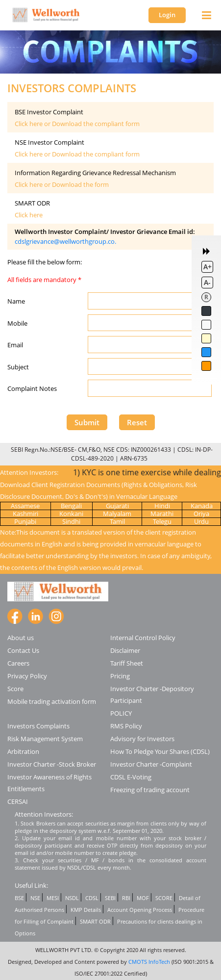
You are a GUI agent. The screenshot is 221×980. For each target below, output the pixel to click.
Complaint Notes (32, 388)
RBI (126, 898)
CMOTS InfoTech (149, 962)
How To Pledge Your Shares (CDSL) (160, 751)
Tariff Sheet (127, 663)
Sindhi (71, 521)
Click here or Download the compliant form (77, 124)
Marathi (162, 514)
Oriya (201, 514)
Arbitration (23, 751)
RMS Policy (126, 726)
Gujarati (117, 506)
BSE (19, 898)
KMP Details (86, 910)
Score (15, 689)
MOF (143, 898)
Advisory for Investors (142, 739)
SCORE (164, 898)
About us (21, 638)
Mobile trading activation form (52, 701)
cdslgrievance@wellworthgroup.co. (65, 241)
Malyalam (117, 514)
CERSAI (18, 801)
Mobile (17, 323)
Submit (87, 422)
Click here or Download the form (62, 184)
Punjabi (25, 521)
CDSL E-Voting (131, 777)
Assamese (25, 506)
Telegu (162, 521)
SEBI (110, 898)
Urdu (201, 521)
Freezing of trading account (150, 790)
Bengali (71, 506)
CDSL (92, 898)
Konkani (71, 514)
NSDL (72, 898)
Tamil (117, 521)
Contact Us (23, 650)
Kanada (202, 506)
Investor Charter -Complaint (151, 764)
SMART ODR (95, 921)
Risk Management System (45, 739)
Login (167, 15)
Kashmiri (25, 514)
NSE (35, 898)
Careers (18, 663)
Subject (18, 367)
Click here (29, 215)
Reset (137, 422)
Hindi (162, 506)
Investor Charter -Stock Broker (52, 764)
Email (15, 345)
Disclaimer (125, 650)
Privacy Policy (27, 676)
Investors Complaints (38, 726)
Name (16, 301)
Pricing (120, 676)
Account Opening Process (140, 910)
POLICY (121, 713)
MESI (53, 898)
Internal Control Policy (143, 638)
